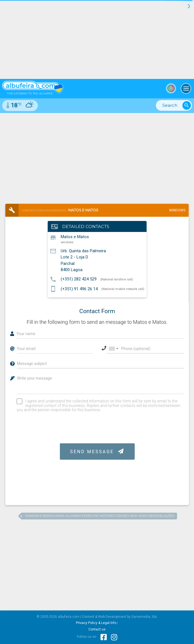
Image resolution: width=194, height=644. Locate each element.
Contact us (97, 629)
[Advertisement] (97, 155)
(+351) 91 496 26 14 (79, 289)
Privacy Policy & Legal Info (96, 623)
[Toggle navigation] (186, 88)
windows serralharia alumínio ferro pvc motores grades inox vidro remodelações (100, 516)
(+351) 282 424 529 (79, 279)
